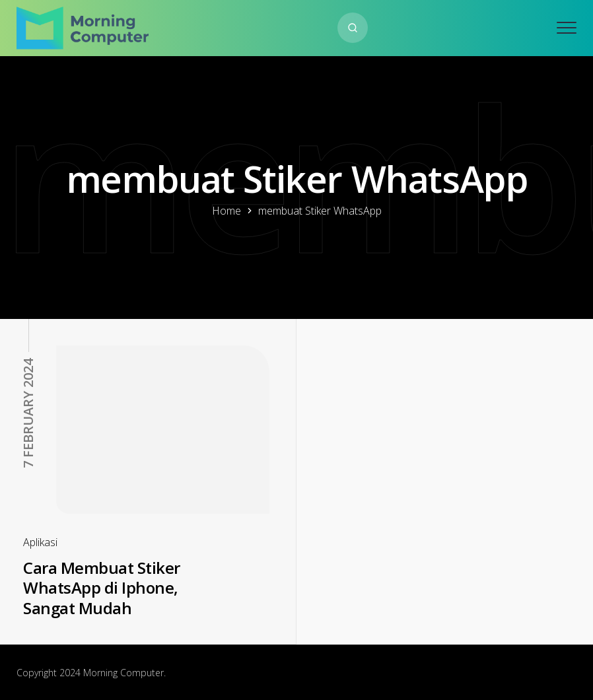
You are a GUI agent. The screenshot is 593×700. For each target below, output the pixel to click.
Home (227, 211)
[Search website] (353, 28)
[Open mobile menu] (567, 28)
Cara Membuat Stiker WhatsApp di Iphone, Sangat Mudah (102, 588)
